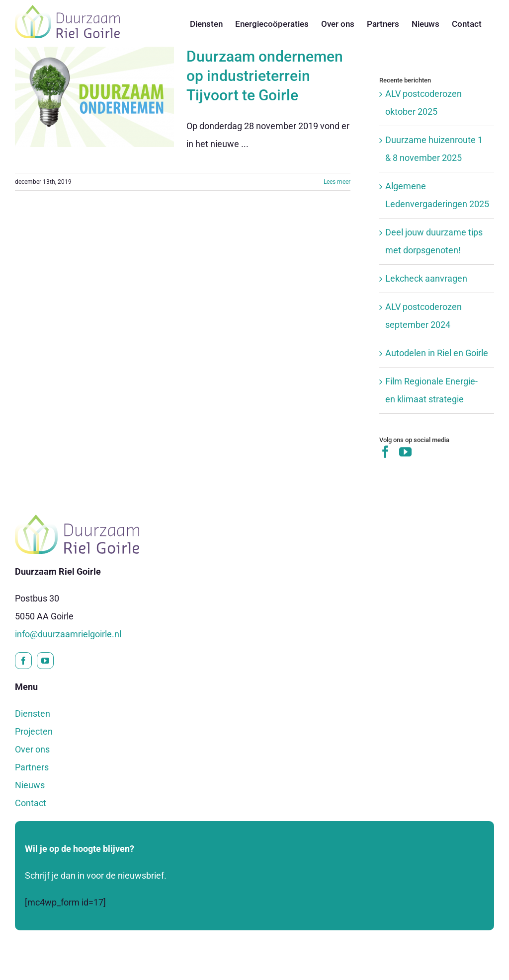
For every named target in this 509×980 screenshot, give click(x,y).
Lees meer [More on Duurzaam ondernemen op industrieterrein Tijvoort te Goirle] (337, 182)
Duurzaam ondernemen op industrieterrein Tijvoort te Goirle (265, 76)
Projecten (34, 731)
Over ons (32, 749)
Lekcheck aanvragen (426, 278)
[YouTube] (405, 452)
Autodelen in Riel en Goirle (437, 353)
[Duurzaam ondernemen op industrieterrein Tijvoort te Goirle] (94, 97)
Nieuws (30, 785)
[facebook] (23, 661)
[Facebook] (385, 452)
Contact (31, 803)
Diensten (33, 714)
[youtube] (45, 661)
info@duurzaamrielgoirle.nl (68, 634)
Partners (32, 767)
